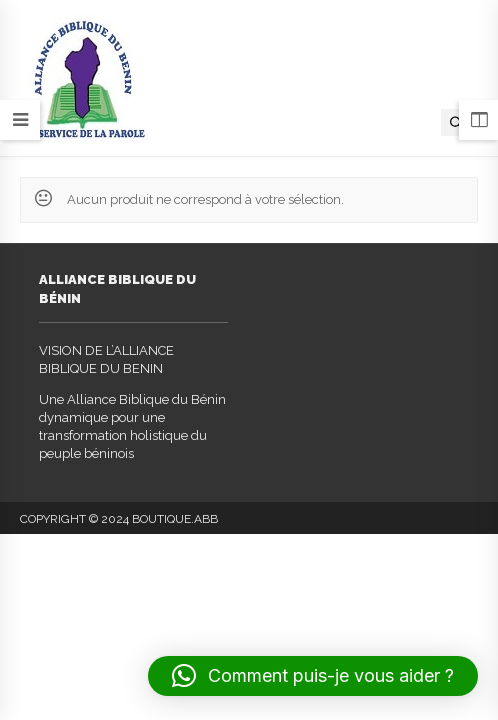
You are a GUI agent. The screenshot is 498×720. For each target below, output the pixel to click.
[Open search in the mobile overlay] (457, 122)
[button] (313, 676)
